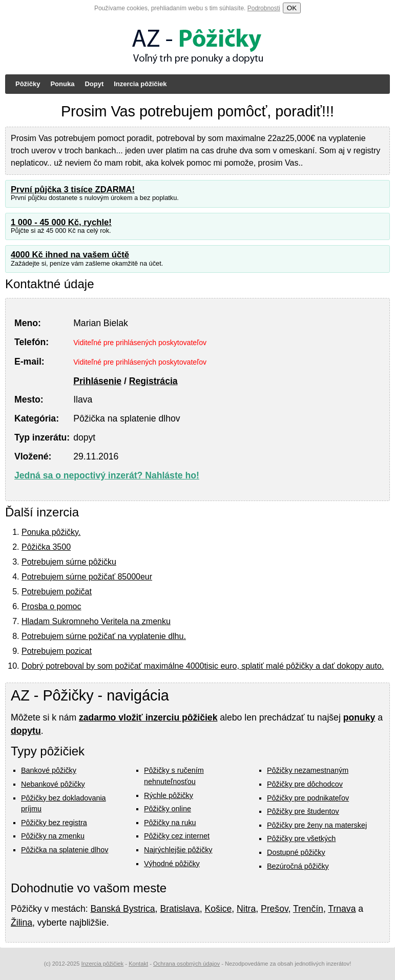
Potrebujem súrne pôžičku (69, 562)
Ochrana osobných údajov (186, 964)
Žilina (22, 923)
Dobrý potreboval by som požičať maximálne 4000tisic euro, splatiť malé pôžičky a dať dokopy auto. (203, 666)
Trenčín (308, 909)
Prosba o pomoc (51, 606)
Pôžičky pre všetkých (301, 838)
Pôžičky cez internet (177, 836)
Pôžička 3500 (46, 547)
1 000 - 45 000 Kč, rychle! (61, 222)
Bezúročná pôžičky (298, 866)
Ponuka (62, 84)
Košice (218, 909)
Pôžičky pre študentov (303, 811)
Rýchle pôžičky (169, 795)
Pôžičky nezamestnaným (308, 770)
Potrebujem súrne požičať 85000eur (87, 577)
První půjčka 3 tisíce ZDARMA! (73, 189)
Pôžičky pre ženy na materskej (317, 825)
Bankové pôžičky (49, 770)
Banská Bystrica (122, 909)
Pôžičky (28, 84)
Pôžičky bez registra (54, 823)
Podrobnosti (264, 8)
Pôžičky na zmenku (53, 836)
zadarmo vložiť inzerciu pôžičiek (148, 717)
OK (292, 8)
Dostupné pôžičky (296, 852)
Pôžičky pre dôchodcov (305, 784)
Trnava (342, 909)
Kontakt (138, 964)
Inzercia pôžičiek (140, 84)
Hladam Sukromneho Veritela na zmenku (96, 621)
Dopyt (94, 84)
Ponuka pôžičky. (51, 532)
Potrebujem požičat (57, 592)
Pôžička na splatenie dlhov (65, 850)
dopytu (26, 731)
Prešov (274, 909)
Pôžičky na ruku (170, 823)
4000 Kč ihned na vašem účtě (70, 255)
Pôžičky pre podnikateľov (308, 798)
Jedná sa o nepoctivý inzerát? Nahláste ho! (107, 475)
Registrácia (153, 381)
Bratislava (180, 909)
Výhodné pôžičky (172, 864)
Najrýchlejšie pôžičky (178, 850)
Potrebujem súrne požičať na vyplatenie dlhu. (104, 636)
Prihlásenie (97, 381)
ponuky (359, 717)
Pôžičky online (168, 809)
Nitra (246, 909)
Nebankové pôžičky (53, 784)
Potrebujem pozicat (57, 651)
